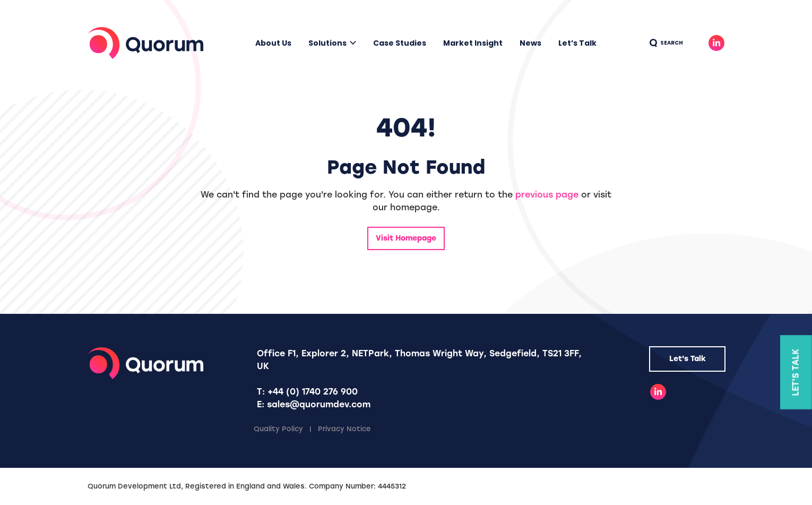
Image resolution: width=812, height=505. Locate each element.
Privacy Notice (344, 429)
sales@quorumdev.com (319, 404)
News (530, 43)
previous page (547, 195)
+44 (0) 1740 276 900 (313, 392)
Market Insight (473, 43)
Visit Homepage (406, 238)
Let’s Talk (577, 43)
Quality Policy (278, 429)
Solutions (327, 43)
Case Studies (400, 43)
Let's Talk (688, 359)
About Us (273, 43)
